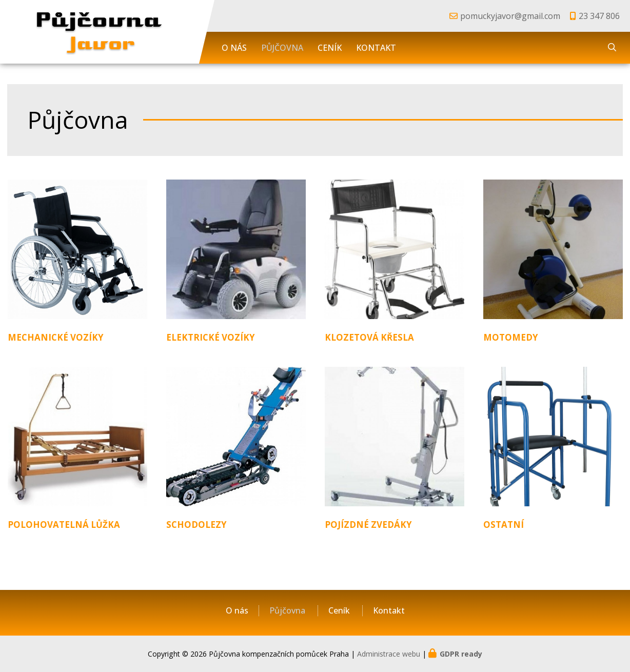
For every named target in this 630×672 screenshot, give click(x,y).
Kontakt (376, 48)
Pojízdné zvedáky (368, 525)
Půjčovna (282, 48)
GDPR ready (461, 654)
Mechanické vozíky (56, 337)
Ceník (330, 48)
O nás (234, 48)
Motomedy (511, 337)
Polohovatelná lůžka (64, 525)
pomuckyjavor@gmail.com (510, 16)
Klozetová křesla (369, 337)
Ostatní (504, 525)
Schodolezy (196, 525)
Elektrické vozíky (211, 337)
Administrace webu (389, 654)
